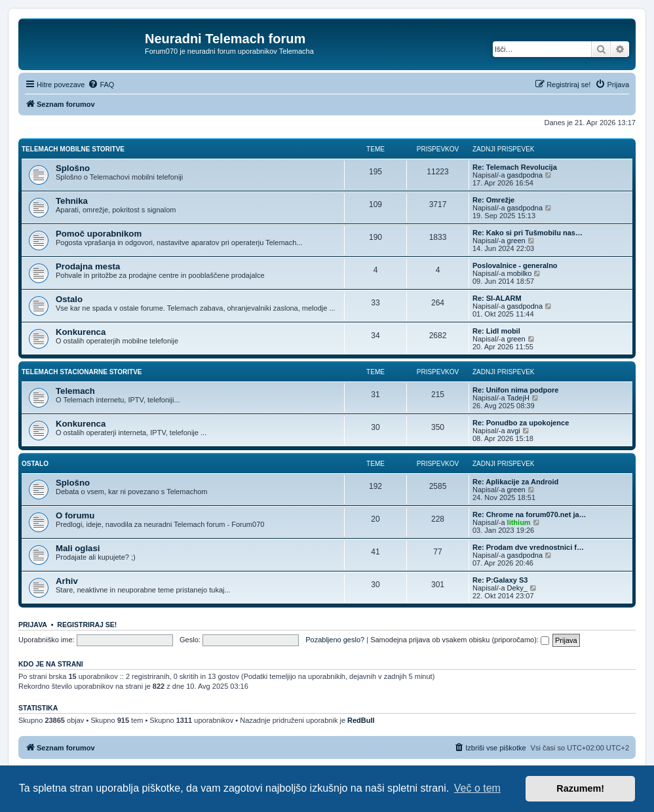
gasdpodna (525, 175)
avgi (514, 431)
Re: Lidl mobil (496, 331)
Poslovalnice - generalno (515, 265)
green (516, 241)
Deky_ (517, 588)
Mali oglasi (78, 548)
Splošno (73, 168)
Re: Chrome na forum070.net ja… (529, 514)
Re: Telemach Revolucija (515, 167)
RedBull (361, 720)
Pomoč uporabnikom (99, 234)
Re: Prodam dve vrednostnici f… (528, 547)
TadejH (518, 398)
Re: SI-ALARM (497, 298)
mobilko (520, 273)
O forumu (75, 515)
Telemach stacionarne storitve (82, 372)
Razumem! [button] (580, 788)
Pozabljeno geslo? (335, 640)
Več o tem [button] (477, 788)
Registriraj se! (87, 625)
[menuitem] (101, 85)
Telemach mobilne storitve (73, 149)
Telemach (75, 391)
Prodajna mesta (88, 266)
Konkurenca (81, 332)
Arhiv (67, 581)
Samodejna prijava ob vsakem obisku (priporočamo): (460, 640)
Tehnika (72, 201)
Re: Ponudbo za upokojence (521, 423)
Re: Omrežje (493, 200)
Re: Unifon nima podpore (515, 390)
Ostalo (69, 299)
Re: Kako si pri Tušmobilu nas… (528, 233)
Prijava (33, 625)
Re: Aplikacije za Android (515, 482)
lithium (519, 522)
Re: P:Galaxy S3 (500, 580)
